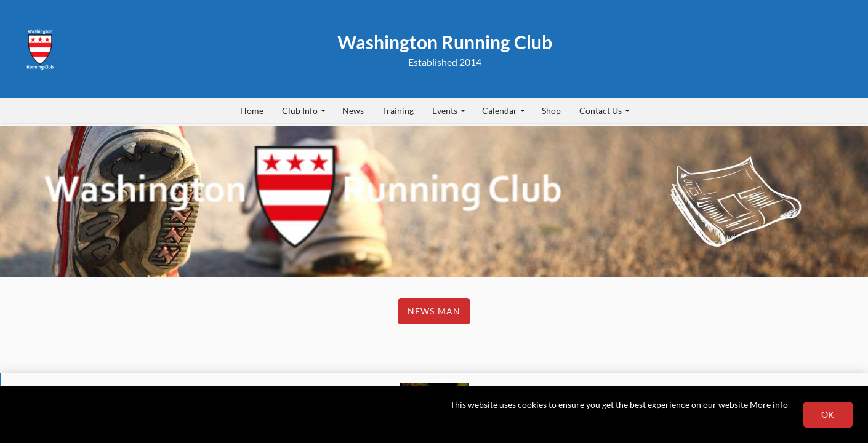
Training (398, 110)
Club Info (304, 110)
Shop (551, 110)
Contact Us (605, 110)
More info (769, 405)
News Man (434, 311)
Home (252, 110)
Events (449, 110)
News (353, 110)
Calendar (504, 110)
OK (828, 414)
